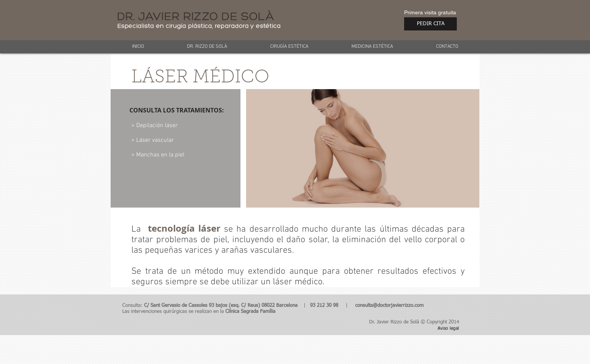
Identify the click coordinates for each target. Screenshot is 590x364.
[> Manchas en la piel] (175, 155)
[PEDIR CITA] (430, 24)
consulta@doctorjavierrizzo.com (389, 306)
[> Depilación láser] (172, 126)
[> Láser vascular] (166, 140)
